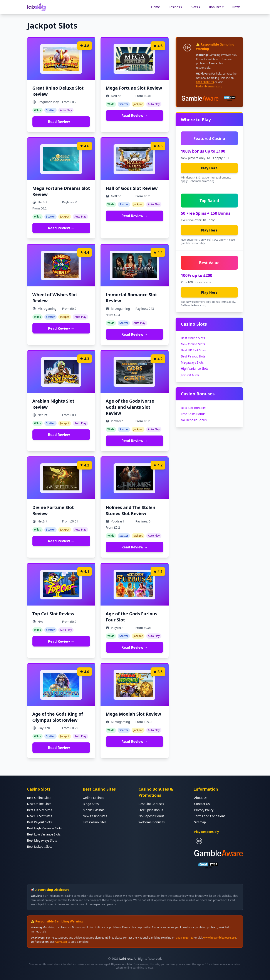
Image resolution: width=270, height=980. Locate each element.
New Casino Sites (95, 816)
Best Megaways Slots (42, 840)
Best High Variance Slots (44, 828)
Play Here (209, 168)
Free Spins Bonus (193, 414)
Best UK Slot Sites (193, 350)
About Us (201, 798)
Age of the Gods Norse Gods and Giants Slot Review (130, 407)
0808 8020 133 (205, 82)
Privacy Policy (204, 810)
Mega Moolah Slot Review (133, 714)
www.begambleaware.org (220, 938)
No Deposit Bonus (194, 420)
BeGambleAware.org (209, 86)
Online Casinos (94, 798)
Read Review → (61, 122)
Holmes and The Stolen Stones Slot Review (131, 510)
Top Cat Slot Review (53, 614)
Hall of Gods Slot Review (132, 188)
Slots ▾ (195, 7)
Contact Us (202, 804)
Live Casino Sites (95, 822)
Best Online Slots (193, 338)
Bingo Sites (91, 804)
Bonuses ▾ (216, 7)
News (236, 7)
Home (156, 7)
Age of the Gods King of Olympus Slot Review (58, 717)
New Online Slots (193, 344)
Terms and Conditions (210, 816)
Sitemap (200, 822)
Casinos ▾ (175, 7)
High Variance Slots (195, 368)
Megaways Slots (192, 362)
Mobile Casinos (94, 810)
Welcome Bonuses (152, 822)
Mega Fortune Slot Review (134, 88)
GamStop (61, 942)
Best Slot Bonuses (194, 408)
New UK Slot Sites (40, 816)
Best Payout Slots (193, 356)
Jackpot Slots (190, 375)
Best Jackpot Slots (40, 846)
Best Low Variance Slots (44, 834)
